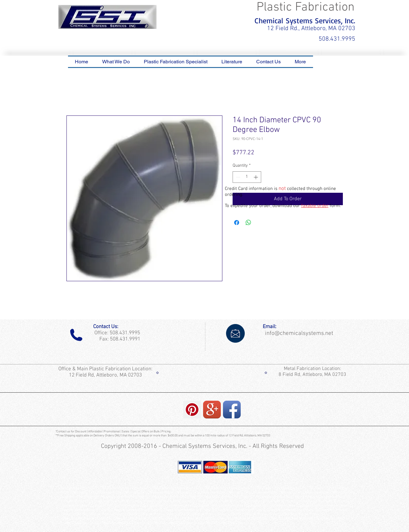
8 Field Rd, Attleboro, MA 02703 (312, 375)
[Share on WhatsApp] (248, 223)
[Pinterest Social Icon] (192, 410)
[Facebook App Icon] (232, 410)
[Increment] (256, 177)
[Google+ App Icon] (212, 410)
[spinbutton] (247, 177)
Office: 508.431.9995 (116, 333)
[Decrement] (237, 177)
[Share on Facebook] (237, 223)
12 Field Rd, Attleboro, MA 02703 (106, 375)
